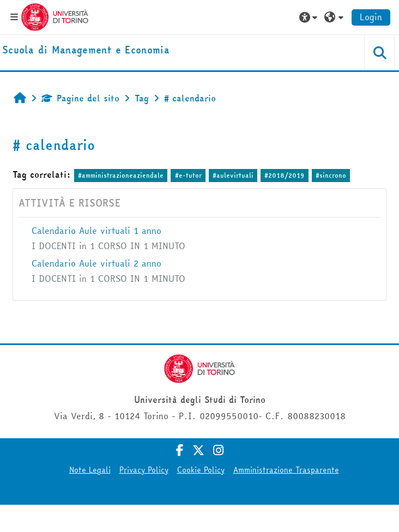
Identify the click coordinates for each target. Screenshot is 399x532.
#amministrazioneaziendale (121, 175)
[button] (310, 17)
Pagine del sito (80, 98)
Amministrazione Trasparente (286, 470)
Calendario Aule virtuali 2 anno (96, 263)
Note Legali (90, 470)
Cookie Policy (201, 470)
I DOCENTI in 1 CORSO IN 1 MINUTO (108, 246)
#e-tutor (188, 175)
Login (371, 17)
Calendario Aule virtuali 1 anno (96, 231)
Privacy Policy (144, 470)
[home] (86, 50)
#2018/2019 (284, 175)
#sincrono (331, 175)
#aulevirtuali (233, 175)
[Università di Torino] (55, 16)
